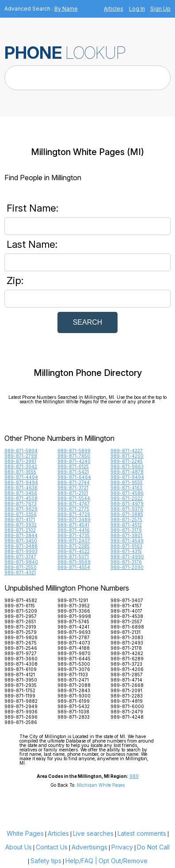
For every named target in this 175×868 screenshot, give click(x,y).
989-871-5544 (74, 498)
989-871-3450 (21, 541)
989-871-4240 (74, 461)
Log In (137, 9)
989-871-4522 (74, 551)
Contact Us (52, 847)
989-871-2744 (74, 482)
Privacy (122, 847)
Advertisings (89, 847)
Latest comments (142, 833)
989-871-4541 (73, 525)
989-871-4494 (21, 477)
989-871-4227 (127, 451)
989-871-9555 (127, 482)
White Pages (25, 833)
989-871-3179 (126, 530)
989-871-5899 (74, 451)
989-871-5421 (73, 472)
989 (134, 776)
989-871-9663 (127, 466)
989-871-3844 (21, 535)
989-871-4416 (74, 530)
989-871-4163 (126, 488)
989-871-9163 (126, 546)
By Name (66, 9)
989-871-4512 (126, 525)
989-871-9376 (127, 509)
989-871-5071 (73, 557)
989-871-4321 (20, 572)
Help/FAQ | (81, 861)
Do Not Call (153, 847)
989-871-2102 (20, 530)
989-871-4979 (127, 504)
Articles (114, 9)
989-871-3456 (21, 493)
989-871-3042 (21, 466)
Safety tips (46, 861)
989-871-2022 (127, 498)
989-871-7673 (21, 504)
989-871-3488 (21, 546)
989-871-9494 (127, 477)
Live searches (93, 833)
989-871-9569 (74, 562)
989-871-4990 (127, 557)
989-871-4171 (20, 519)
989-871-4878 (127, 472)
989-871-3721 (73, 488)
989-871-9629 (21, 509)
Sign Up (160, 9)
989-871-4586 (127, 493)
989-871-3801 (126, 535)
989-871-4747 (74, 504)
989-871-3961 (20, 461)
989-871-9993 (21, 551)
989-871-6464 (74, 477)
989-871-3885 (127, 514)
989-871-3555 (20, 472)
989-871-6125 (73, 466)
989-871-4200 (127, 456)
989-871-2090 (127, 567)
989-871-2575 (126, 519)
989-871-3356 (21, 514)
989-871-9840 (21, 562)
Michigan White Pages (101, 785)
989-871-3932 (21, 525)
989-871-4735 (74, 535)
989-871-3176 (126, 562)
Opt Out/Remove (123, 861)
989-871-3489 (74, 519)
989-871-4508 (21, 498)
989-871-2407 (74, 541)
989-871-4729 (74, 514)
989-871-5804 (21, 451)
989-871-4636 (21, 488)
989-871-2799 (21, 456)
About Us (19, 847)
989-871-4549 (127, 541)
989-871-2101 (73, 493)
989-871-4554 (74, 567)
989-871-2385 (74, 546)
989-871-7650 (74, 456)
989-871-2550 (21, 567)
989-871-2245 (127, 461)
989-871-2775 (73, 509)
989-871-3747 (20, 557)
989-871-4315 (126, 551)
